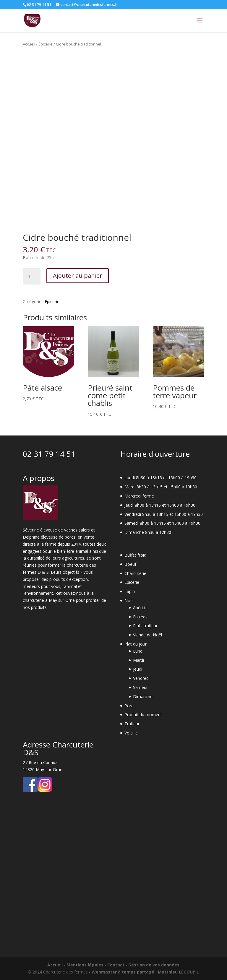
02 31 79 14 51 (49, 454)
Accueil (29, 44)
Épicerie (46, 44)
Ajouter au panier (78, 276)
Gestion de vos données (154, 965)
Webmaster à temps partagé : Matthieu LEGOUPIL (145, 972)
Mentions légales (85, 965)
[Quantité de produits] (32, 277)
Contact (116, 965)
